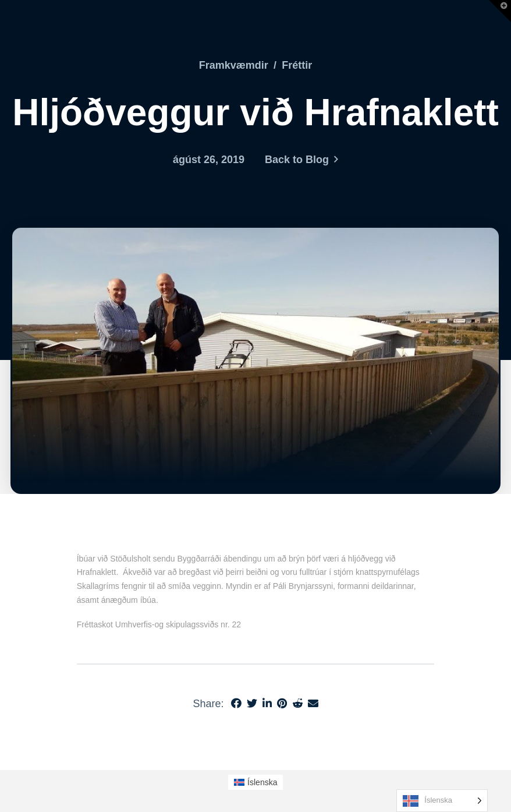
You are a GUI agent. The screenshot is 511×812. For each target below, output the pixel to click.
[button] (500, 11)
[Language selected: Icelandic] (442, 801)
